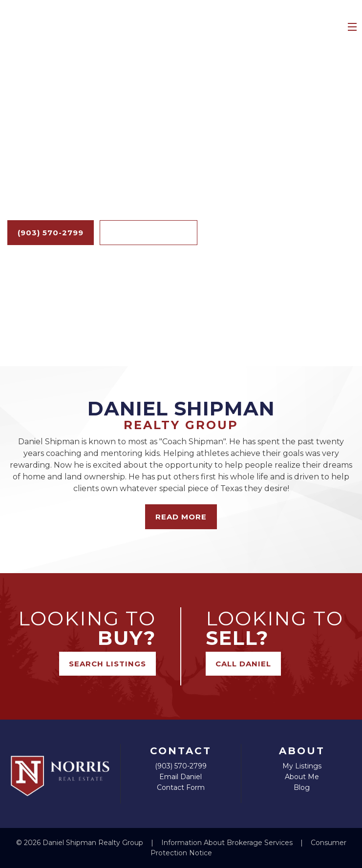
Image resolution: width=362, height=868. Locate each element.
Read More (181, 517)
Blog (302, 787)
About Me (302, 777)
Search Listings (149, 233)
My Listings (302, 766)
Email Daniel (181, 777)
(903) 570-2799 (51, 233)
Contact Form (181, 787)
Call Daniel (243, 664)
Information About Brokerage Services (228, 843)
